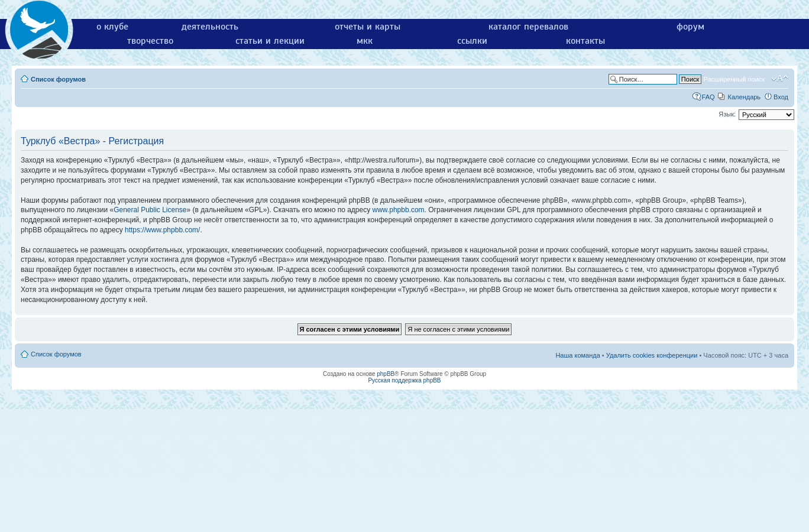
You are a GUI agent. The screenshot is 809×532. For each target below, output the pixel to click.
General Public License (150, 210)
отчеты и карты (368, 27)
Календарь (745, 97)
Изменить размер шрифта (780, 79)
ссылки (472, 41)
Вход (781, 97)
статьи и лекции (270, 41)
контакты (585, 41)
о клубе (112, 27)
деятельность (210, 27)
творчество (150, 41)
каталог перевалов (528, 27)
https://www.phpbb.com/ (162, 230)
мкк (365, 41)
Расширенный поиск (734, 79)
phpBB (386, 374)
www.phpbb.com (399, 210)
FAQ (708, 97)
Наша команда (577, 355)
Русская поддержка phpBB (404, 380)
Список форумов (58, 79)
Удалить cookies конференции (652, 355)
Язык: (727, 114)
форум (690, 27)
